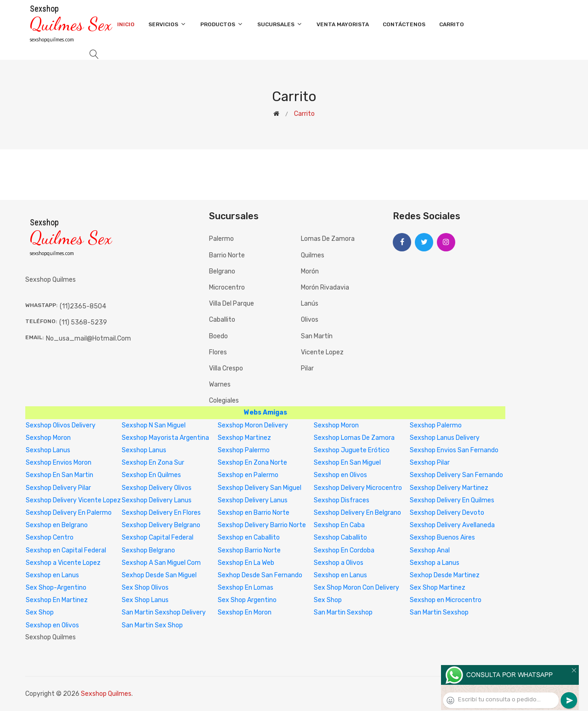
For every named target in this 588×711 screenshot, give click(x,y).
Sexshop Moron (336, 425)
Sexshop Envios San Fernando (454, 450)
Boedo (218, 336)
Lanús (310, 304)
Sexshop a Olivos (339, 563)
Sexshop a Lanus (435, 563)
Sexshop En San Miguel (347, 463)
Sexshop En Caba (339, 525)
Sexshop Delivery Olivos (157, 488)
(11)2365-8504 (83, 306)
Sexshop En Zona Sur (153, 463)
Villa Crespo (226, 368)
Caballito (222, 320)
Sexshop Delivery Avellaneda (452, 525)
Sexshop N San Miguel (154, 425)
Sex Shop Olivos (145, 588)
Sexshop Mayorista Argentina (165, 438)
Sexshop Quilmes (106, 694)
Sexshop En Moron (245, 612)
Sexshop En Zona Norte (252, 463)
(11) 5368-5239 (83, 322)
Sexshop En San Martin (59, 475)
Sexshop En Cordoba (344, 550)
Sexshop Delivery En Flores (161, 513)
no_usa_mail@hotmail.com (88, 338)
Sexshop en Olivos (340, 475)
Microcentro (227, 287)
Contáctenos (404, 24)
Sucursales (280, 24)
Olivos (310, 320)
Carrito (452, 24)
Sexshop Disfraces (342, 500)
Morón (310, 271)
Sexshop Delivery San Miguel (260, 488)
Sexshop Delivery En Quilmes (452, 500)
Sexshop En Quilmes (151, 475)
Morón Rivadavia (325, 287)
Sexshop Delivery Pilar (58, 488)
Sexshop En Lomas (246, 588)
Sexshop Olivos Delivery (61, 425)
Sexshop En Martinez (57, 600)
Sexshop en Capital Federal (66, 550)
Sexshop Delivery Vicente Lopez (73, 500)
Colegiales (224, 401)
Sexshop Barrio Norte (249, 550)
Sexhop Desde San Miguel (159, 575)
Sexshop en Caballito (249, 538)
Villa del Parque (232, 304)
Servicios (167, 24)
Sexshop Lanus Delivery (445, 438)
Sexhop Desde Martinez (445, 575)
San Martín (317, 336)
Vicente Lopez (322, 352)
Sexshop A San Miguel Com (161, 563)
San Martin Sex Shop (152, 625)
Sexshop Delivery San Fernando (456, 475)
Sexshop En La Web (246, 563)
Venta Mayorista (343, 24)
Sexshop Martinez (244, 438)
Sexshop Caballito (340, 538)
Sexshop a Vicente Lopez (63, 563)
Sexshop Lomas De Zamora (354, 438)
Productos (222, 24)
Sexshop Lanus (48, 450)
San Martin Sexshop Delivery (164, 612)
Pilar (307, 368)
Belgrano (222, 271)
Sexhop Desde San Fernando (260, 575)
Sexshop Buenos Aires (442, 538)
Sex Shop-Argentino (56, 588)
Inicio (126, 24)
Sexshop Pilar (430, 463)
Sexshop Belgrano (148, 550)
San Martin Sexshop (343, 612)
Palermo (221, 239)
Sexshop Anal (430, 550)
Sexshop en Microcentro (446, 600)
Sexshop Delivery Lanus (157, 500)
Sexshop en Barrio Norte (254, 513)
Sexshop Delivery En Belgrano (357, 513)
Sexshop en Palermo (248, 475)
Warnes (220, 384)
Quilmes (313, 255)
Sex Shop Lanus (145, 600)
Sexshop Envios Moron (59, 463)
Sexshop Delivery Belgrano (161, 525)
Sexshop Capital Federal (158, 538)
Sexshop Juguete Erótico (352, 450)
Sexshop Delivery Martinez (449, 488)
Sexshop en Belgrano (57, 525)
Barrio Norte (227, 255)
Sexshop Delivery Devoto (447, 513)
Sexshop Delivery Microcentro (358, 488)
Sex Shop (328, 600)
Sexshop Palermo (436, 425)
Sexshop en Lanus (52, 575)
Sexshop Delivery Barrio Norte (262, 525)
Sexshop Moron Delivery (253, 425)
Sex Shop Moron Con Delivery (356, 588)
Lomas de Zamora (328, 239)
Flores (218, 352)
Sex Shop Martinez (438, 588)
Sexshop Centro (50, 538)
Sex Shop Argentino (247, 600)
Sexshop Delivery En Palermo (69, 513)
